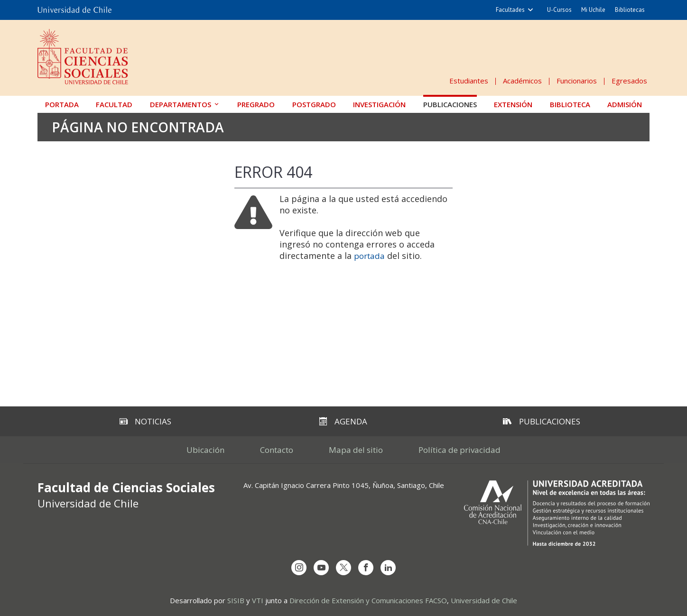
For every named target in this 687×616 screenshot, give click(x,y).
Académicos (522, 81)
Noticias (145, 421)
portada (369, 256)
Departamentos (181, 104)
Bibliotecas (630, 10)
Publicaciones (450, 104)
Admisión (625, 104)
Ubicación (205, 450)
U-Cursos (559, 10)
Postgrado (314, 104)
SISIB (236, 600)
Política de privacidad (460, 450)
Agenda (343, 421)
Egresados (629, 81)
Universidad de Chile (484, 600)
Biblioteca (570, 104)
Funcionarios (577, 81)
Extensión (513, 104)
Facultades (510, 10)
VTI (258, 600)
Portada (62, 104)
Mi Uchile (593, 10)
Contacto (277, 450)
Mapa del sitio (356, 450)
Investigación (379, 104)
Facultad (114, 104)
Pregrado (256, 104)
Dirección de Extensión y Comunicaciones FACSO (368, 600)
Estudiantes (469, 81)
